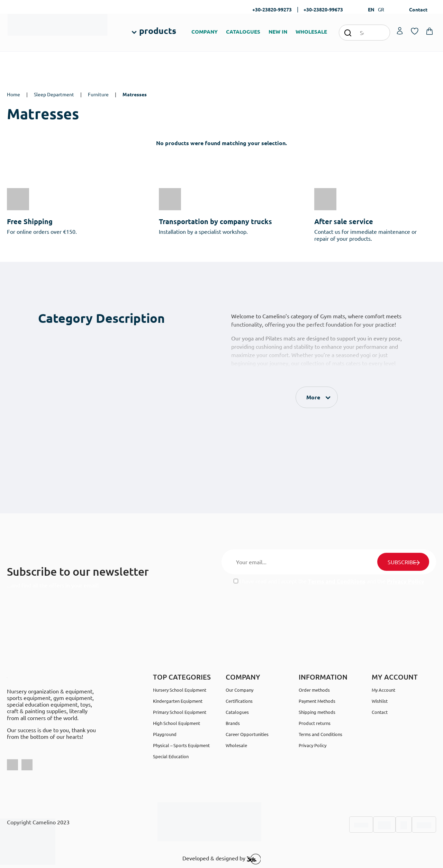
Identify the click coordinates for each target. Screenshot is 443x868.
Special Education (171, 756)
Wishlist (380, 701)
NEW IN (278, 32)
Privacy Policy (406, 581)
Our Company (239, 690)
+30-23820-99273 (272, 9)
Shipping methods (317, 712)
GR (381, 9)
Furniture (98, 94)
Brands (233, 723)
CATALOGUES (243, 32)
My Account (383, 690)
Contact (418, 9)
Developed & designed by (222, 859)
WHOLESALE (311, 32)
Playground (165, 734)
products (158, 30)
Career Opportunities (247, 734)
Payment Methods (317, 701)
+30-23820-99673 (323, 9)
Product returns (315, 723)
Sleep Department (54, 94)
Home (13, 94)
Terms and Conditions (337, 581)
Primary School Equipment (180, 712)
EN (371, 9)
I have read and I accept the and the (329, 581)
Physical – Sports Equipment (181, 745)
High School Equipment (177, 723)
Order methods (314, 690)
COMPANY (205, 32)
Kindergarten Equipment (178, 701)
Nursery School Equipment (180, 690)
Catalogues (237, 712)
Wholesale (236, 745)
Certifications (239, 701)
